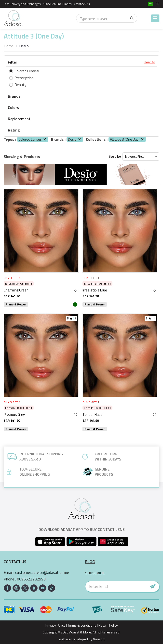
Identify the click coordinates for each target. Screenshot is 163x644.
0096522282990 (31, 579)
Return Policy (108, 625)
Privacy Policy (55, 625)
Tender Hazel (93, 414)
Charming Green (16, 290)
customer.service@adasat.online (42, 572)
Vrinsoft (98, 639)
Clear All (149, 62)
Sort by (115, 156)
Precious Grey (14, 414)
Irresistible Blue (95, 290)
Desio (75, 139)
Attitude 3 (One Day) (127, 139)
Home (9, 46)
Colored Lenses (33, 139)
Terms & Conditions (82, 625)
